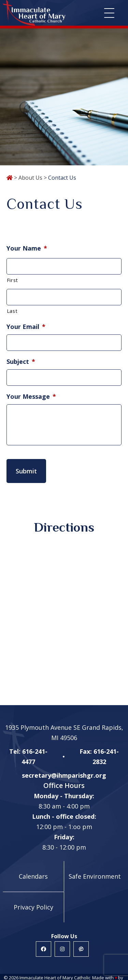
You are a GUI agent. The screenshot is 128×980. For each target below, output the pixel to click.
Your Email (26, 327)
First (12, 280)
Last (12, 311)
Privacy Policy (33, 907)
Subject (21, 362)
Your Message (31, 397)
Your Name (27, 248)
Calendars (33, 876)
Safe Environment (95, 876)
